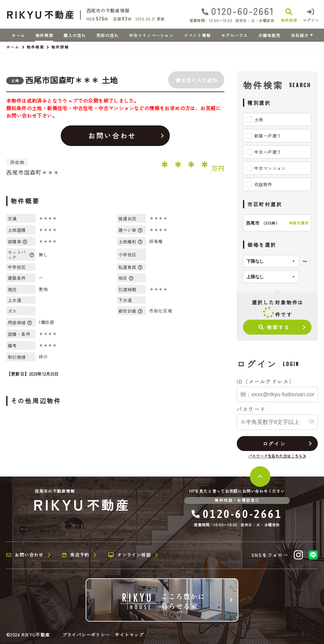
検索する (274, 327)
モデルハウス (235, 35)
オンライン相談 (129, 555)
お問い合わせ (112, 135)
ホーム (18, 35)
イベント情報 (197, 35)
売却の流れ (107, 35)
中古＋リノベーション (151, 35)
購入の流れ (75, 35)
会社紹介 (300, 35)
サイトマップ (129, 635)
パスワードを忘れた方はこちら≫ (277, 456)
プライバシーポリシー (86, 635)
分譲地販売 (269, 35)
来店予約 (76, 555)
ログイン (274, 444)
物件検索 (44, 35)
